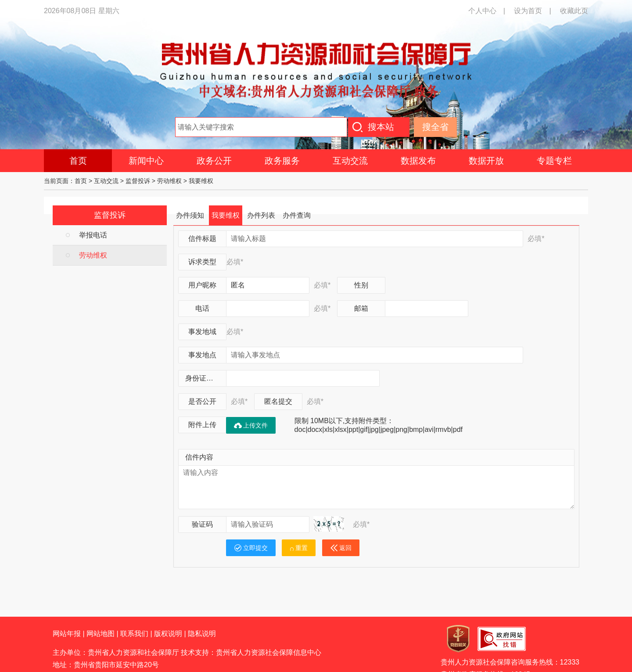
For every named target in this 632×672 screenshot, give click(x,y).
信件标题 (202, 239)
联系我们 (134, 634)
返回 (341, 548)
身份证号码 (203, 378)
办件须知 (190, 215)
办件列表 (261, 215)
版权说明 (168, 634)
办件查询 (297, 215)
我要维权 (201, 181)
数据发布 (418, 161)
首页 (78, 161)
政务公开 (214, 161)
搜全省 (435, 127)
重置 (299, 548)
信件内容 (199, 457)
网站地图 (101, 634)
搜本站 (381, 127)
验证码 (202, 524)
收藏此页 (574, 11)
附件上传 (202, 425)
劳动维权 (169, 181)
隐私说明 (202, 634)
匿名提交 (278, 401)
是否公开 (202, 401)
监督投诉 (138, 181)
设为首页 (528, 11)
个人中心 (482, 11)
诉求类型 (202, 262)
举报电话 (93, 235)
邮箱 (361, 308)
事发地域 (202, 332)
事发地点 (202, 355)
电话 (202, 308)
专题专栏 (554, 161)
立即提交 (251, 548)
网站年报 (67, 634)
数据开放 (486, 161)
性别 (361, 285)
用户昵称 (202, 285)
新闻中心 (146, 161)
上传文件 (251, 425)
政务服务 (282, 161)
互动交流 (350, 161)
